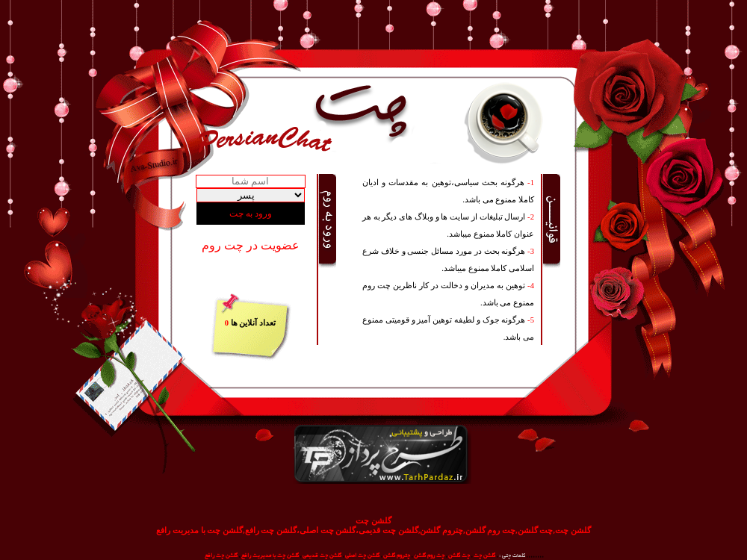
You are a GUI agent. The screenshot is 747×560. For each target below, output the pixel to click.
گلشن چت (373, 521)
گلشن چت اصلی (362, 556)
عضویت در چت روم (251, 245)
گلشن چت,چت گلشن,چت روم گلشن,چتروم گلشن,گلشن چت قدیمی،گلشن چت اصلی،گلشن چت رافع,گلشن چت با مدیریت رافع (373, 531)
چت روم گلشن (429, 556)
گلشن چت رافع (221, 556)
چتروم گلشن (397, 556)
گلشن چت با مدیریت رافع (270, 556)
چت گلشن (459, 556)
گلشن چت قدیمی (322, 556)
